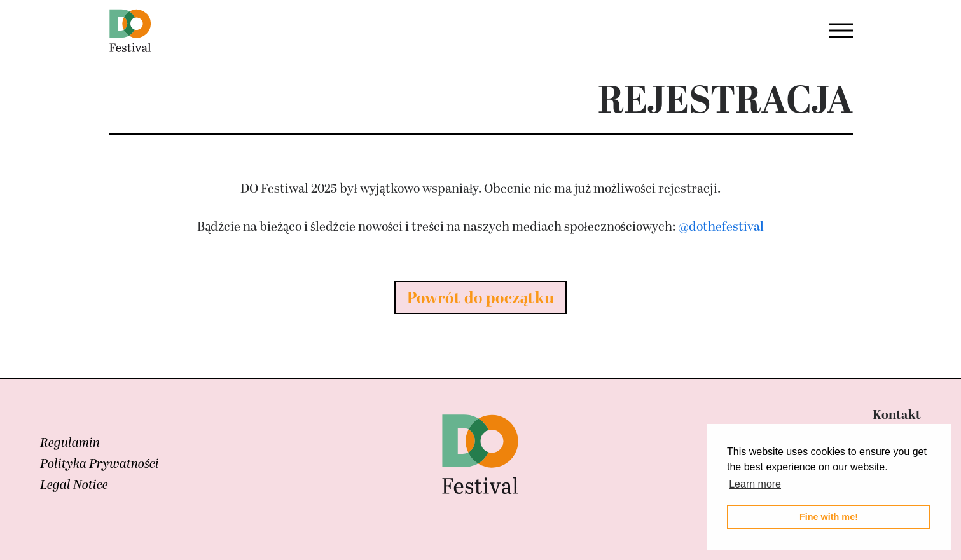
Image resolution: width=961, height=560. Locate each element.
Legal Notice (74, 485)
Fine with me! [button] (829, 517)
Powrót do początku (481, 299)
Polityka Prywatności (100, 464)
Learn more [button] (755, 484)
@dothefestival (721, 227)
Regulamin (70, 443)
